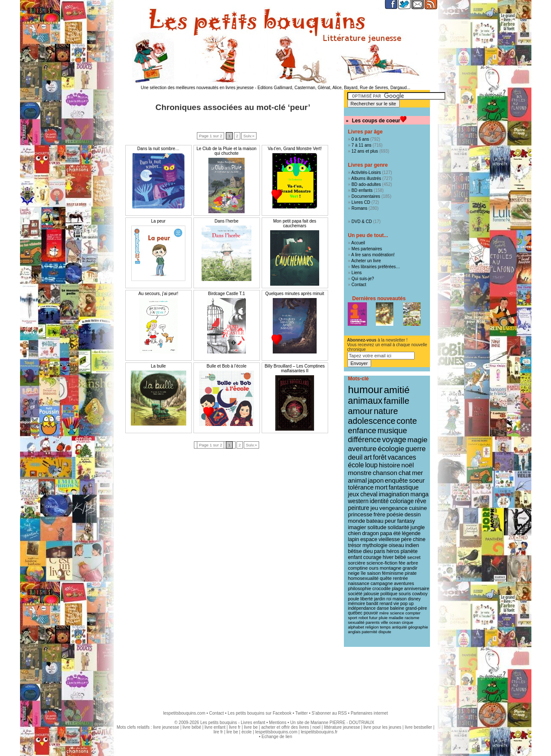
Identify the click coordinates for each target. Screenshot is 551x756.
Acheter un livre (366, 261)
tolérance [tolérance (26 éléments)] (361, 487)
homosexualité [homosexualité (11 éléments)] (363, 578)
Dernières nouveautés (379, 298)
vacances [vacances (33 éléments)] (402, 457)
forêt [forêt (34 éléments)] (380, 457)
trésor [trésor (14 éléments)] (355, 545)
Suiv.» (249, 136)
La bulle (158, 366)
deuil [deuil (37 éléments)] (355, 457)
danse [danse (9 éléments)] (383, 608)
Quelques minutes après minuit (295, 294)
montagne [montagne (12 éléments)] (391, 568)
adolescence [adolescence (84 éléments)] (372, 421)
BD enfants (362, 190)
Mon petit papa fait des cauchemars (295, 223)
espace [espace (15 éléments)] (369, 539)
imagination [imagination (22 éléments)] (394, 494)
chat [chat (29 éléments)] (405, 473)
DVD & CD (362, 222)
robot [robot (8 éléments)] (363, 618)
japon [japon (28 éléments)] (376, 480)
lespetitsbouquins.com (184, 713)
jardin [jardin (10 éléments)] (380, 599)
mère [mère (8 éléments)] (384, 613)
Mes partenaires (367, 249)
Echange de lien (277, 737)
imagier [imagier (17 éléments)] (357, 527)
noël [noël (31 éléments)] (408, 465)
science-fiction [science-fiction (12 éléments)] (382, 563)
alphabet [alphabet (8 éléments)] (356, 627)
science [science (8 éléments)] (397, 613)
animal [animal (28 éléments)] (358, 480)
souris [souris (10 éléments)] (405, 594)
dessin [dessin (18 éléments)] (413, 514)
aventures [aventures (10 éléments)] (404, 583)
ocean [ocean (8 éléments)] (395, 622)
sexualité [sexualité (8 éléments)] (356, 622)
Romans (359, 208)
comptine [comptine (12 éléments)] (358, 568)
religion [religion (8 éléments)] (372, 627)
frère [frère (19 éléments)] (380, 514)
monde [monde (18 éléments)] (357, 521)
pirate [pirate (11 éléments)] (411, 573)
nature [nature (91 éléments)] (386, 411)
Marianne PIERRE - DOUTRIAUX (342, 723)
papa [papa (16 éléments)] (386, 533)
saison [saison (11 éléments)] (374, 573)
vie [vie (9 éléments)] (396, 604)
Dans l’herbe (226, 221)
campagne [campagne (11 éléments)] (382, 583)
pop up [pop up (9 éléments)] (407, 604)
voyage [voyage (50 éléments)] (394, 440)
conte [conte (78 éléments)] (407, 421)
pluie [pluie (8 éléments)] (383, 618)
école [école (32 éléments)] (356, 465)
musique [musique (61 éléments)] (392, 430)
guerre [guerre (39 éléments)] (415, 449)
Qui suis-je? (363, 279)
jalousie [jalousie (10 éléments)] (371, 594)
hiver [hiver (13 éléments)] (388, 557)
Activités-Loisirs (366, 172)
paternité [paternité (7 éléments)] (369, 632)
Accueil (358, 243)
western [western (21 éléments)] (358, 501)
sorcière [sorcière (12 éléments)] (357, 563)
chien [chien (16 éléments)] (355, 533)
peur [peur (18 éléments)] (390, 521)
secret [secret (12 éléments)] (414, 557)
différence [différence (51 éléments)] (365, 440)
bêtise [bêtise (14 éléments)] (355, 551)
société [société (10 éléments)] (355, 594)
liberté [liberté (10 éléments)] (367, 599)
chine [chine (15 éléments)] (419, 539)
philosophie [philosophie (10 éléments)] (360, 588)
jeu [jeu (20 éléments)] (374, 508)
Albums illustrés (366, 178)
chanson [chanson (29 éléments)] (385, 473)
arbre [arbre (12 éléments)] (412, 563)
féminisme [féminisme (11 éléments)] (393, 573)
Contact (359, 285)
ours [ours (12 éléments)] (374, 568)
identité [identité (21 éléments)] (379, 501)
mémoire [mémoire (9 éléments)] (357, 604)
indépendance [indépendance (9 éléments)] (362, 608)
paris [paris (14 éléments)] (380, 551)
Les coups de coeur (376, 121)
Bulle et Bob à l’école (226, 366)
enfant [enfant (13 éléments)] (355, 557)
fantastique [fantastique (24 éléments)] (404, 487)
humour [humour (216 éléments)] (365, 390)
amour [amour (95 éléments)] (361, 411)
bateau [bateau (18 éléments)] (375, 521)
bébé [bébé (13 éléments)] (400, 557)
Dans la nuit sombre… (158, 149)
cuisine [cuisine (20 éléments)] (418, 508)
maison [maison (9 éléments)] (400, 599)
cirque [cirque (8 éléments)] (408, 622)
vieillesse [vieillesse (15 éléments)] (389, 539)
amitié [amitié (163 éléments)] (397, 390)
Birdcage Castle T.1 (226, 294)
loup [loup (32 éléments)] (372, 465)
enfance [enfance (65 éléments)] (362, 430)
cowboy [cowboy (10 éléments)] (420, 594)
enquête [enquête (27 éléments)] (396, 480)
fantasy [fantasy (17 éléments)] (406, 521)
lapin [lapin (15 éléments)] (354, 539)
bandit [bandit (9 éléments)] (372, 604)
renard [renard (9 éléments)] (386, 604)
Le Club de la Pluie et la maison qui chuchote (226, 151)
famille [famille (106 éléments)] (396, 401)
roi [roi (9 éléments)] (389, 599)
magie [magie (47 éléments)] (417, 440)
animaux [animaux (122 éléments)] (365, 401)
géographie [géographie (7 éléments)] (418, 627)
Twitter (301, 713)
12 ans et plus (365, 151)
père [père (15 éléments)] (406, 539)
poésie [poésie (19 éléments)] (395, 514)
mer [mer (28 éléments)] (418, 473)
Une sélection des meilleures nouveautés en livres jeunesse (197, 88)
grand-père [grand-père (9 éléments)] (416, 608)
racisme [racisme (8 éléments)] (412, 618)
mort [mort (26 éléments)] (381, 487)
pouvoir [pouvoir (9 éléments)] (371, 613)
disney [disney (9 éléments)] (414, 599)
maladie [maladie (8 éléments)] (396, 618)
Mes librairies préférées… (376, 267)
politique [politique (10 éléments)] (389, 594)
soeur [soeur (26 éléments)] (417, 481)
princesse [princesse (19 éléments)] (360, 514)
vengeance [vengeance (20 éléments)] (394, 508)
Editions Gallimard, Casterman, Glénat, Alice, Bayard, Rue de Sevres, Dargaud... (334, 88)
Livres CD (361, 202)
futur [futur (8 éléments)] (373, 618)
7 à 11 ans (362, 145)
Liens (357, 273)
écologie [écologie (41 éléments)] (391, 449)
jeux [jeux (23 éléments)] (354, 494)
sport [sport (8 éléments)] (353, 618)
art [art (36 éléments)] (368, 457)
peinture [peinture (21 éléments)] (359, 508)
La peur (159, 221)
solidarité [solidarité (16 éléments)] (399, 527)
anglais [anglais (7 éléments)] (355, 632)
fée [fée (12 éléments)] (402, 563)
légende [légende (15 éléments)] (411, 533)
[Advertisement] (276, 675)
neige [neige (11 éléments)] (354, 573)
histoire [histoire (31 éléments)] (389, 465)
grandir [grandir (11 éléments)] (410, 568)
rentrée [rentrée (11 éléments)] (400, 578)
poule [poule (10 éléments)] (354, 599)
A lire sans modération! (373, 255)
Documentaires (366, 196)
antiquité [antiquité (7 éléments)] (400, 627)
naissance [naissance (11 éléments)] (359, 583)
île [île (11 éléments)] (363, 573)
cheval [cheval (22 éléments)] (369, 494)
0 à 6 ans (360, 139)
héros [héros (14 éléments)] (393, 551)
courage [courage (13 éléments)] (372, 557)
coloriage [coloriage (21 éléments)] (402, 501)
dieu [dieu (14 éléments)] (368, 551)
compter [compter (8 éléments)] (413, 613)
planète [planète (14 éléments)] (409, 551)
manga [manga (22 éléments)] (420, 494)
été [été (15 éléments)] (397, 533)
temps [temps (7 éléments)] (385, 627)
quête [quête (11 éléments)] (386, 578)
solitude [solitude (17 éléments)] (377, 527)
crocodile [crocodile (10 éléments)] (382, 588)
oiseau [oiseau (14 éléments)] (396, 545)
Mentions (278, 723)
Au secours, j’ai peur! (158, 294)
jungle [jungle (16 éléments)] (418, 527)
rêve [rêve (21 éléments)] (421, 501)
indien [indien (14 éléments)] (412, 545)
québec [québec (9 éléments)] (355, 613)
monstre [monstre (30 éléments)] (360, 473)
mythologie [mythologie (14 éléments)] (375, 545)
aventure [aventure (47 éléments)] (362, 449)
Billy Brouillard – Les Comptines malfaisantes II (295, 368)
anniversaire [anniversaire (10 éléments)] (417, 588)
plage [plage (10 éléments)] (397, 588)
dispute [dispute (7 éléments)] (385, 632)
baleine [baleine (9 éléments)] (397, 608)
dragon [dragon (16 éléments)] (371, 533)
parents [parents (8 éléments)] (373, 622)
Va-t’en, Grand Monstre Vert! (295, 149)
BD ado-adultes (366, 184)
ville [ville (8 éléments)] (385, 622)
